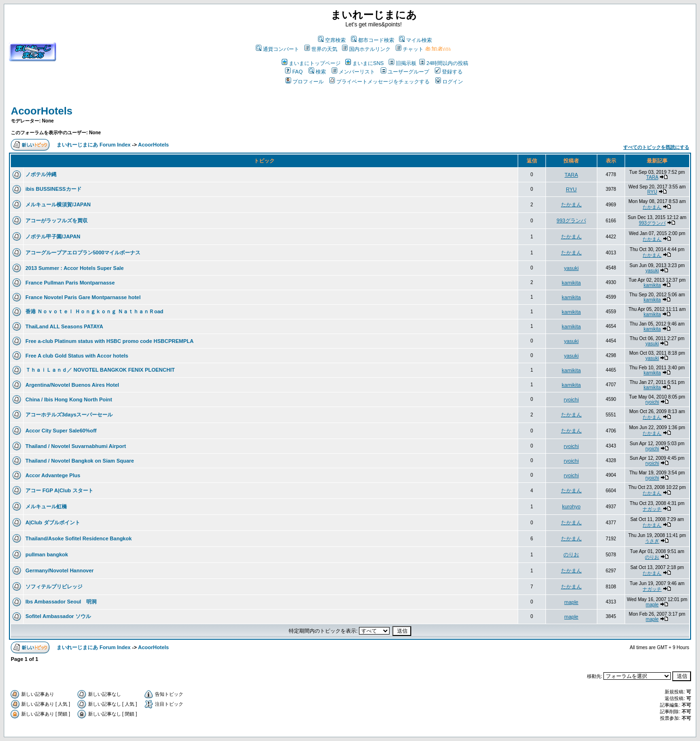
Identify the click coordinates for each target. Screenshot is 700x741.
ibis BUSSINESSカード (53, 189)
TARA (572, 175)
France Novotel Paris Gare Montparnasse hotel (83, 297)
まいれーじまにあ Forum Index (94, 145)
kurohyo (571, 506)
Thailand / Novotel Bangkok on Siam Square (80, 461)
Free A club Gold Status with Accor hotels (77, 356)
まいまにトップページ (311, 63)
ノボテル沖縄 (41, 174)
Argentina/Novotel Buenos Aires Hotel (72, 385)
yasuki (571, 268)
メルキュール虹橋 (46, 506)
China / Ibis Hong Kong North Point (69, 399)
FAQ (294, 72)
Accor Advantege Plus (53, 475)
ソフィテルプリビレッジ (54, 586)
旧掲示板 (403, 63)
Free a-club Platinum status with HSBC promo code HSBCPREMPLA (110, 341)
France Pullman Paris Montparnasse (70, 283)
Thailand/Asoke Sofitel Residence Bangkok (79, 538)
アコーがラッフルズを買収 (57, 220)
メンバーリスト (353, 72)
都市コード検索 (373, 40)
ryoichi (571, 399)
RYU (571, 189)
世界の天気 (321, 49)
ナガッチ (652, 509)
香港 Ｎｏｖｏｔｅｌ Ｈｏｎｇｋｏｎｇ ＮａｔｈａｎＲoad (94, 311)
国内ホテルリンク (366, 49)
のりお (571, 554)
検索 (317, 72)
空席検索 (332, 40)
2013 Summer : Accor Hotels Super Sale (75, 268)
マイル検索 (415, 40)
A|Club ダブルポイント (53, 522)
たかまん (571, 204)
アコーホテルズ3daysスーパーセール (69, 415)
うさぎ (652, 541)
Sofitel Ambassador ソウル (58, 616)
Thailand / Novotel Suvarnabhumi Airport (76, 446)
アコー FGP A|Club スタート (59, 490)
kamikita (571, 283)
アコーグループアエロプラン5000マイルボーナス (83, 252)
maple (571, 602)
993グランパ (571, 220)
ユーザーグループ (405, 72)
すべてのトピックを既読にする (656, 147)
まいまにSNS (365, 63)
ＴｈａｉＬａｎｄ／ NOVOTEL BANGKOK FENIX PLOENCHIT (100, 370)
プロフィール (305, 81)
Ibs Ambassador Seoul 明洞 (61, 602)
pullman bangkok (47, 554)
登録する (449, 72)
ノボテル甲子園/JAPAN (53, 236)
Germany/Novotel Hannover (60, 570)
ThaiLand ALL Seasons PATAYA (64, 326)
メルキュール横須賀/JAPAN (58, 204)
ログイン (449, 81)
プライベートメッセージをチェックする (379, 81)
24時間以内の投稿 (444, 63)
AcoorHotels (42, 111)
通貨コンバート (277, 49)
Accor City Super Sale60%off (61, 431)
